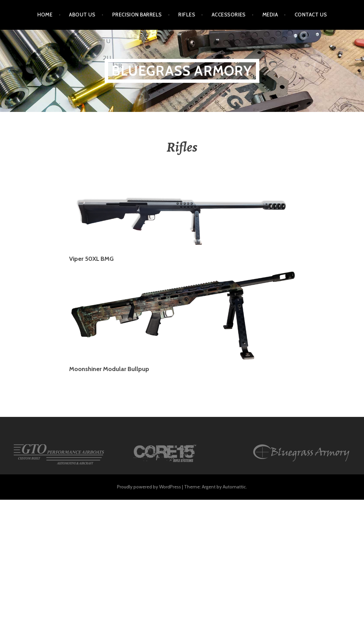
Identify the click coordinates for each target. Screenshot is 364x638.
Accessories (229, 15)
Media (270, 15)
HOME (45, 15)
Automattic (234, 487)
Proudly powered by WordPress (149, 487)
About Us (82, 15)
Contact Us (311, 15)
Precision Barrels (137, 15)
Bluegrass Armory (182, 71)
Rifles (187, 15)
